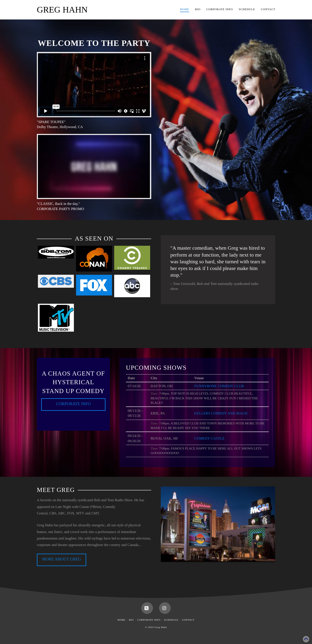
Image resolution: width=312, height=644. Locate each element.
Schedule (171, 620)
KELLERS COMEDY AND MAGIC (221, 413)
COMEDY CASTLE (210, 438)
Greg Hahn (62, 10)
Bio (131, 620)
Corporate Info (73, 404)
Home (121, 620)
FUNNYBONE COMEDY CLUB (219, 386)
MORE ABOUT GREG (62, 559)
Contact (188, 620)
